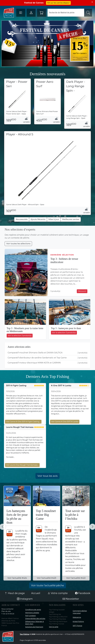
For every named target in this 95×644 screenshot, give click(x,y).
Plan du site (6, 611)
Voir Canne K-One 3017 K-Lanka (65, 422)
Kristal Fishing (78, 621)
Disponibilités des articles (35, 619)
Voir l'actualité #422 (76, 578)
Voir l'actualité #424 (17, 578)
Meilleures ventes (71, 219)
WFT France (77, 626)
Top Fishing (25, 634)
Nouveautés (22, 219)
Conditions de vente (33, 610)
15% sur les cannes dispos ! (58, 3)
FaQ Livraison (31, 616)
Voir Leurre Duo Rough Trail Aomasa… (22, 465)
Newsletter (71, 599)
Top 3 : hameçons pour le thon (66, 328)
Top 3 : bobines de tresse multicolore (64, 260)
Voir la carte (54, 627)
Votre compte (58, 593)
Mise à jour (54, 219)
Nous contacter (8, 609)
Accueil (36, 593)
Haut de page (15, 593)
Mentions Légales (32, 613)
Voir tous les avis (48, 476)
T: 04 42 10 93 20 (8, 614)
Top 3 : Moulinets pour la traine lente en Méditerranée (25, 330)
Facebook (83, 593)
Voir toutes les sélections (18, 244)
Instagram (25, 599)
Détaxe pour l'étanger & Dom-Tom (35, 623)
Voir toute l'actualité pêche (48, 585)
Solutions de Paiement (34, 627)
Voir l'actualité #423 (47, 578)
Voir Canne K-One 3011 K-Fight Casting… (23, 422)
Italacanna (77, 617)
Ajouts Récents (38, 219)
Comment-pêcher (80, 612)
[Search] (66, 13)
